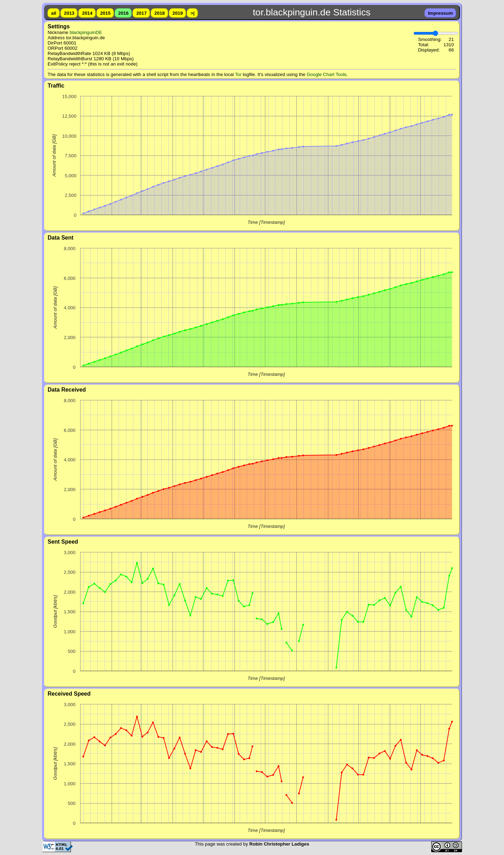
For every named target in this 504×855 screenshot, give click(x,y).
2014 (87, 13)
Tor (238, 74)
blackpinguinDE (86, 32)
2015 (105, 13)
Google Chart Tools (327, 74)
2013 (69, 13)
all (54, 13)
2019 (178, 13)
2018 (160, 13)
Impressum (440, 13)
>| (192, 13)
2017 (141, 13)
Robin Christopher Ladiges (279, 844)
